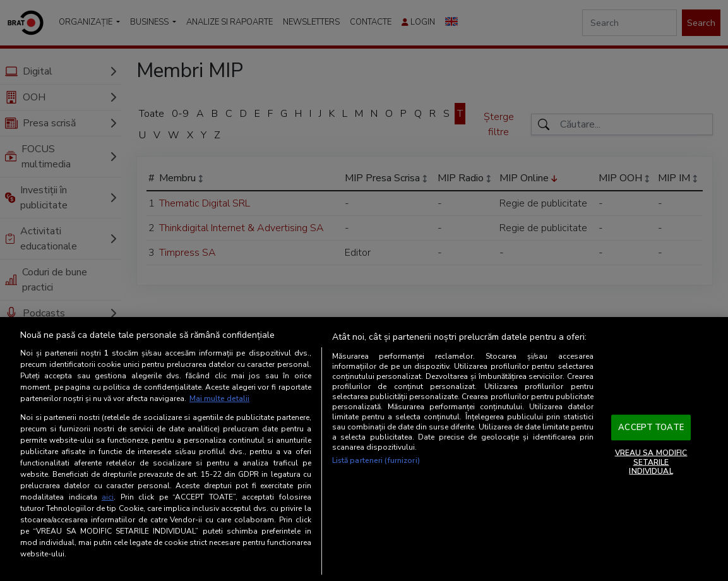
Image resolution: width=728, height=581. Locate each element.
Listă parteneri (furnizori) (376, 460)
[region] (364, 449)
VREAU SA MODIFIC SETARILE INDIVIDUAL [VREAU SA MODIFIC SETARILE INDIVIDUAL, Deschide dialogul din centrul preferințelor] (651, 462)
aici (108, 497)
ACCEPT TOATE (651, 427)
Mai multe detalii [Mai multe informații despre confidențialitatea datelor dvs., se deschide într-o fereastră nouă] (219, 398)
